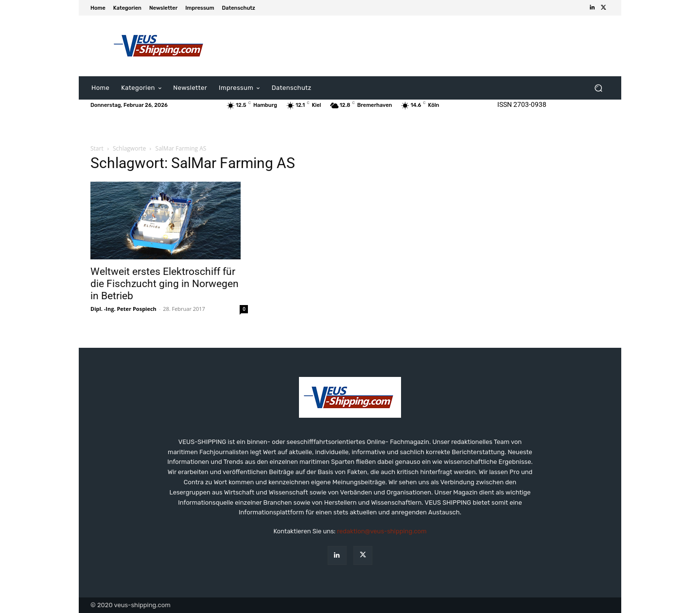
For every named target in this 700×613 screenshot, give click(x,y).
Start (97, 148)
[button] (598, 88)
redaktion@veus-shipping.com (382, 531)
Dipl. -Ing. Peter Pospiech (123, 309)
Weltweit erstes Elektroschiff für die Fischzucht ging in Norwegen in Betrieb (165, 284)
